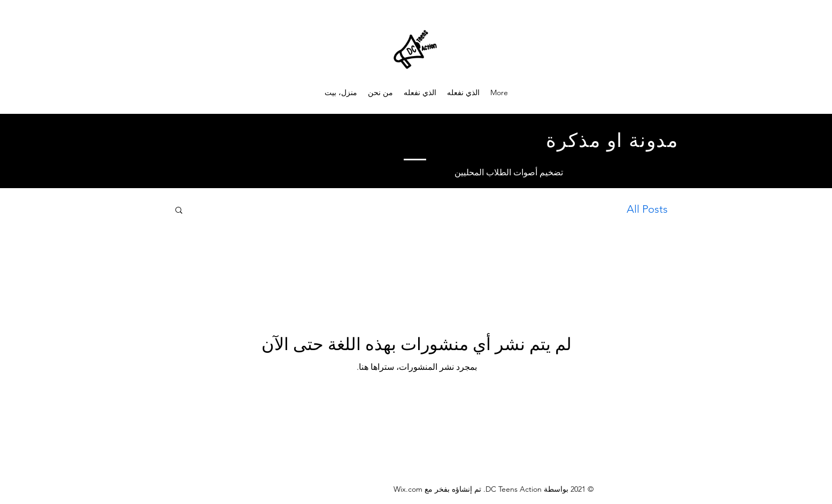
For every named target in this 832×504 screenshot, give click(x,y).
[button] (179, 211)
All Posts (647, 209)
